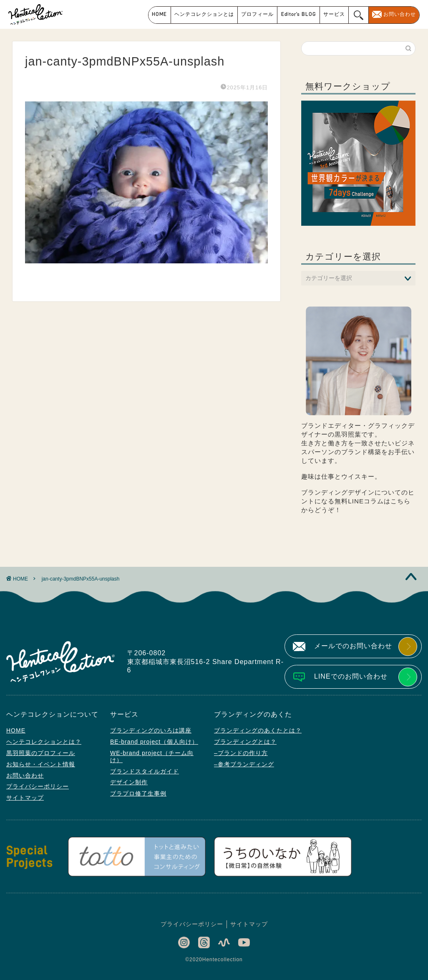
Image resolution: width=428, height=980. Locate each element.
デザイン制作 (129, 782)
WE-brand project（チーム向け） (152, 756)
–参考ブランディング (244, 764)
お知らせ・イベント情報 (41, 764)
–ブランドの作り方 (241, 753)
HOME (159, 14)
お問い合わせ (400, 14)
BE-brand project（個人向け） (154, 742)
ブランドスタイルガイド (145, 771)
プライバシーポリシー (38, 786)
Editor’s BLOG (299, 14)
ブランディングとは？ (245, 742)
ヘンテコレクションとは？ (44, 742)
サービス (334, 14)
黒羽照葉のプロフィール (41, 753)
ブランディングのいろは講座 (151, 730)
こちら (400, 501)
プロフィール (257, 14)
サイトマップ (25, 798)
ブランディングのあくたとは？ (258, 730)
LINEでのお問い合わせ (351, 676)
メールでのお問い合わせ (353, 646)
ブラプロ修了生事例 (138, 793)
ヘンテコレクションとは (204, 14)
